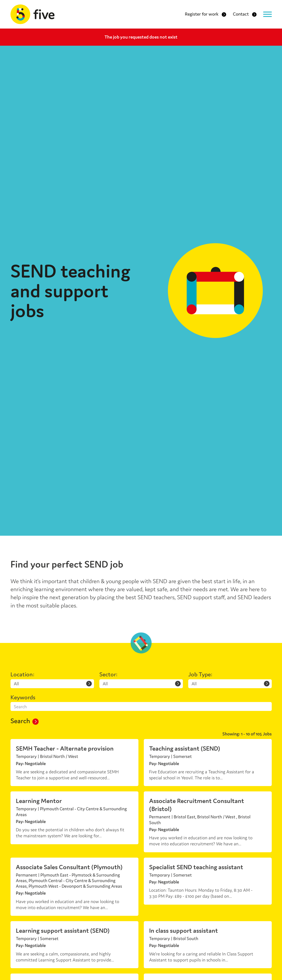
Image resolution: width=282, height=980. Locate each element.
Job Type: (200, 675)
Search (25, 721)
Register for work (206, 15)
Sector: (108, 675)
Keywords (23, 697)
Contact (245, 15)
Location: (22, 675)
